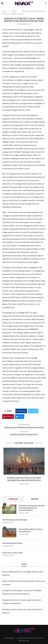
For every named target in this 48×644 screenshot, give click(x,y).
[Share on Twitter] (33, 411)
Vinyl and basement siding (12, 543)
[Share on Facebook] (21, 411)
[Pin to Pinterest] (8, 417)
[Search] (46, 3)
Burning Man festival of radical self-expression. (30, 530)
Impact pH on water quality (13, 553)
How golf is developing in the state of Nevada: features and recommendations (32, 508)
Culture (14, 11)
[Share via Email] (20, 417)
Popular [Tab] (13, 499)
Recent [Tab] (35, 499)
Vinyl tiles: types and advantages (15, 520)
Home (4, 11)
